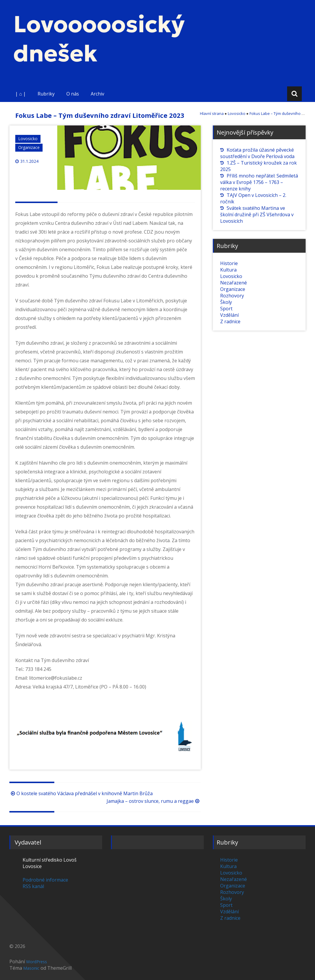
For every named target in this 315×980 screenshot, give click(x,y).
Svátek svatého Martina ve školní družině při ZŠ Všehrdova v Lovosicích (257, 215)
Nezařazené (234, 283)
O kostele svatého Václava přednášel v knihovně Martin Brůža (81, 793)
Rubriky (46, 94)
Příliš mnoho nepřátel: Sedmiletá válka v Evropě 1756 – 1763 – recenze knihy (259, 182)
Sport (226, 309)
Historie (229, 263)
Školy (226, 302)
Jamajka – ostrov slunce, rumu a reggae (154, 801)
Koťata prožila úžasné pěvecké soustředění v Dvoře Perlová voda (257, 153)
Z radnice (230, 321)
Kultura (228, 270)
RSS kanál (33, 886)
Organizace (29, 147)
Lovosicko (28, 139)
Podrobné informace (45, 880)
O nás (73, 94)
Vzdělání (229, 315)
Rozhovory (232, 296)
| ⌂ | (21, 94)
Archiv (97, 94)
